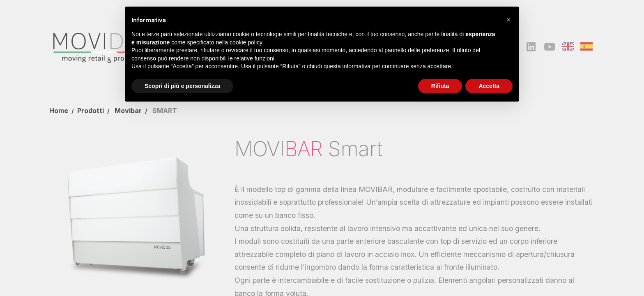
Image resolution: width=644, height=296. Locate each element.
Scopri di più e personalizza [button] (182, 86)
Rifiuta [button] (440, 86)
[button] (508, 20)
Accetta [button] (489, 86)
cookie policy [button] (246, 42)
